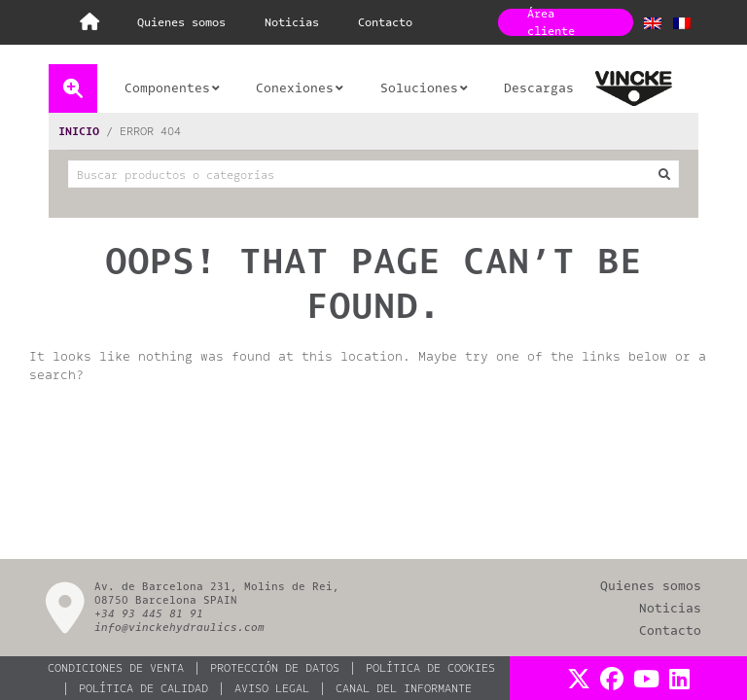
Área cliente (551, 22)
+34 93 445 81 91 (149, 614)
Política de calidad (143, 688)
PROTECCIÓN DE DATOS (275, 668)
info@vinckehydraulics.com (179, 628)
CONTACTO (385, 22)
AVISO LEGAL (272, 688)
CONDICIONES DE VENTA (116, 668)
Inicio (79, 131)
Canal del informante (404, 688)
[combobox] (373, 174)
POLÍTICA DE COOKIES (430, 668)
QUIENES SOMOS (181, 22)
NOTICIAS (292, 22)
